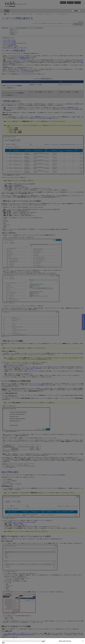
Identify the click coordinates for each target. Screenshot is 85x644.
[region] (42, 641)
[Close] (83, 641)
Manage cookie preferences (65, 641)
